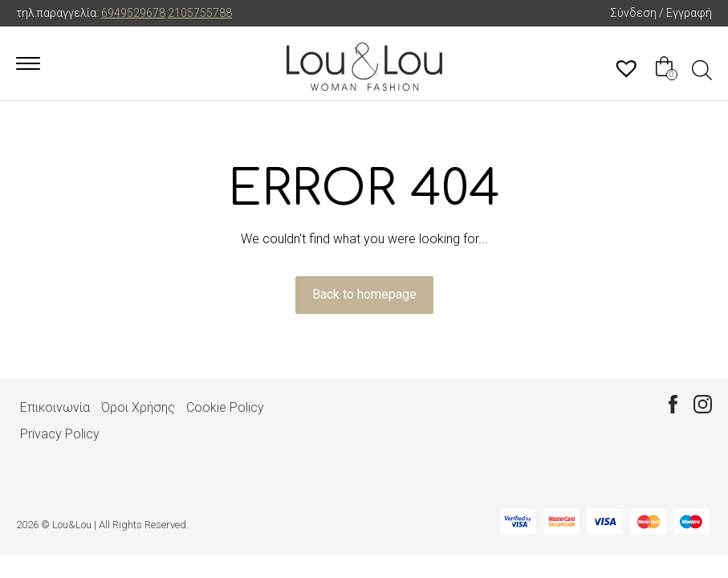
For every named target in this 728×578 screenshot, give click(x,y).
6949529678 (133, 13)
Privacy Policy (60, 434)
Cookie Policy (225, 407)
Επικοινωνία (55, 407)
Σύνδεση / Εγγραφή (661, 13)
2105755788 (200, 13)
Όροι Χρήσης (138, 407)
